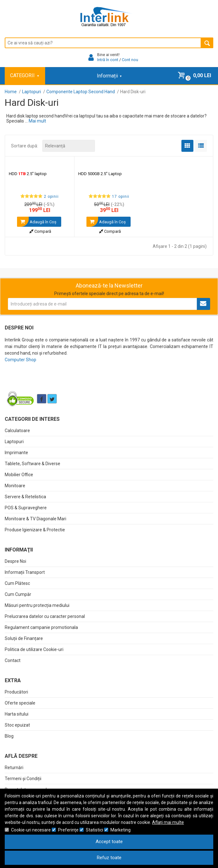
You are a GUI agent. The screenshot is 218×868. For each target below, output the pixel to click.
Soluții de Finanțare (24, 638)
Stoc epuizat (17, 725)
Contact (13, 660)
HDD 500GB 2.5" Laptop (100, 174)
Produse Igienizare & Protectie (35, 530)
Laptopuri (14, 442)
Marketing (121, 830)
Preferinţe (68, 830)
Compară (40, 231)
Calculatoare (17, 431)
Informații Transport (25, 572)
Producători (16, 692)
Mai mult (37, 121)
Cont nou (130, 60)
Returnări (14, 768)
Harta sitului (17, 714)
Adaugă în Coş (37, 222)
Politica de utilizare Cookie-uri (34, 649)
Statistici (94, 830)
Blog (9, 736)
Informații (109, 76)
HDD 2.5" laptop (28, 174)
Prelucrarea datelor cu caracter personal (45, 616)
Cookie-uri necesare (31, 830)
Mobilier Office (19, 475)
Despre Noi (15, 561)
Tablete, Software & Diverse (32, 464)
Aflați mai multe (168, 822)
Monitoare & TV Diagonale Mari (35, 519)
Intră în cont (108, 60)
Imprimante (16, 453)
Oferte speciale (20, 703)
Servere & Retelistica (25, 497)
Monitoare (15, 486)
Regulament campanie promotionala (41, 627)
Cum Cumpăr (18, 594)
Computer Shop (21, 360)
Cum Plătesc (17, 583)
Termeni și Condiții (23, 779)
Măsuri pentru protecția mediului (37, 605)
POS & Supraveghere (26, 508)
